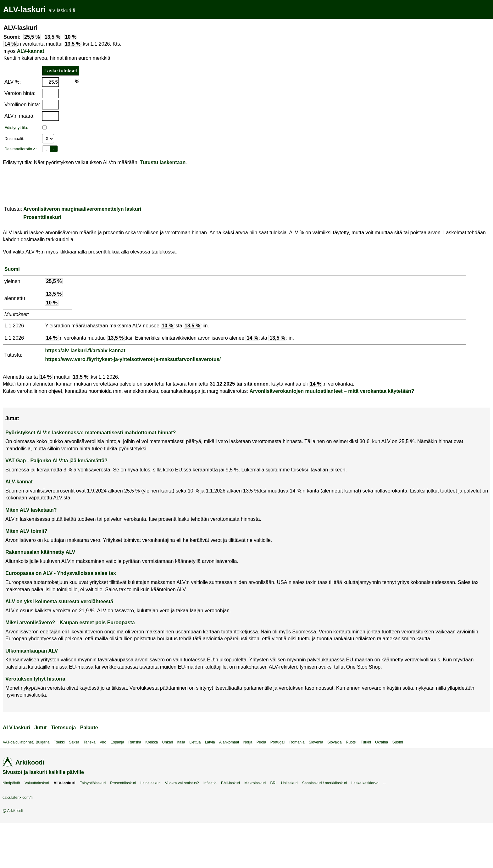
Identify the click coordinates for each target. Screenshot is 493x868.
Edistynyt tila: (16, 128)
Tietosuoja (64, 728)
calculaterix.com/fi (17, 798)
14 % (10, 44)
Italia (181, 742)
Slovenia (316, 742)
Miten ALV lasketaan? (31, 510)
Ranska (135, 742)
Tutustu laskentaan (163, 162)
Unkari (168, 742)
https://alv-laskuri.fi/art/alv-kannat (85, 351)
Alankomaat (229, 742)
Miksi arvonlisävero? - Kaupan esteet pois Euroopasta (70, 623)
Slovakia (334, 742)
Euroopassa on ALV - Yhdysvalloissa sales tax (61, 573)
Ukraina (382, 742)
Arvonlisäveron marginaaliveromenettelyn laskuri (82, 209)
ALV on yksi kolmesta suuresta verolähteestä (59, 601)
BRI (273, 783)
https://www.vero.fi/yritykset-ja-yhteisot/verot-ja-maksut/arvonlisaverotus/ (133, 359)
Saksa (74, 742)
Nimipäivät (11, 783)
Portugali (278, 742)
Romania (297, 742)
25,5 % (32, 37)
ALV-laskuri (25, 9)
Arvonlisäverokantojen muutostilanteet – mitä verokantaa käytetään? (332, 391)
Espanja (117, 742)
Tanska (90, 742)
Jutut (40, 728)
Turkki (366, 742)
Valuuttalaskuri (37, 783)
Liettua (195, 742)
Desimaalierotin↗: (21, 149)
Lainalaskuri (151, 783)
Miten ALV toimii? (26, 531)
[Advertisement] (181, 64)
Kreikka (152, 742)
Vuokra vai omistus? (182, 783)
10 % (71, 37)
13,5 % (53, 37)
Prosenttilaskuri (42, 217)
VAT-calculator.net (18, 742)
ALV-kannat (31, 51)
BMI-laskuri (230, 783)
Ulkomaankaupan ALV (32, 651)
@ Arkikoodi (13, 811)
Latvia (210, 742)
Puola (261, 742)
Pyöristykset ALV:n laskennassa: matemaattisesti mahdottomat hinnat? (91, 433)
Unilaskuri (289, 783)
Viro (103, 742)
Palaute (89, 728)
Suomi (12, 269)
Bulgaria (43, 742)
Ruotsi (351, 742)
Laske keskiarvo (365, 783)
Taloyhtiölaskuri (93, 783)
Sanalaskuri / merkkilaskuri (325, 783)
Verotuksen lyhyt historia (35, 679)
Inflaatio (210, 783)
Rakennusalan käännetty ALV (40, 552)
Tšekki (59, 742)
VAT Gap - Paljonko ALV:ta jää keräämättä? (56, 461)
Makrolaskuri (255, 783)
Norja (248, 742)
